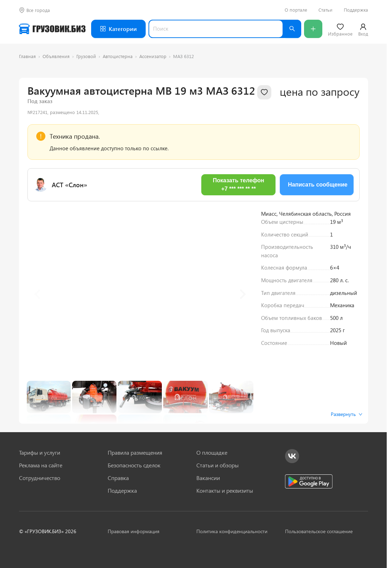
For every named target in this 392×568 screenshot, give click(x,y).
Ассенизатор (153, 56)
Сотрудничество (40, 478)
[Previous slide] (38, 294)
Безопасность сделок (134, 465)
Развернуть (347, 414)
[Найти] (292, 29)
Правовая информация (134, 531)
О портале (296, 10)
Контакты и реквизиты (225, 491)
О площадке (212, 453)
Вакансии (208, 478)
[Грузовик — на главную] (52, 29)
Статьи (325, 10)
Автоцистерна (118, 56)
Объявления (56, 56)
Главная (27, 56)
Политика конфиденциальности (232, 531)
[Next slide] (242, 294)
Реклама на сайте (41, 465)
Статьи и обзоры (217, 465)
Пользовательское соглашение (319, 531)
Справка (118, 478)
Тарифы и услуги (40, 453)
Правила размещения (135, 453)
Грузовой (86, 56)
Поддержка (356, 10)
